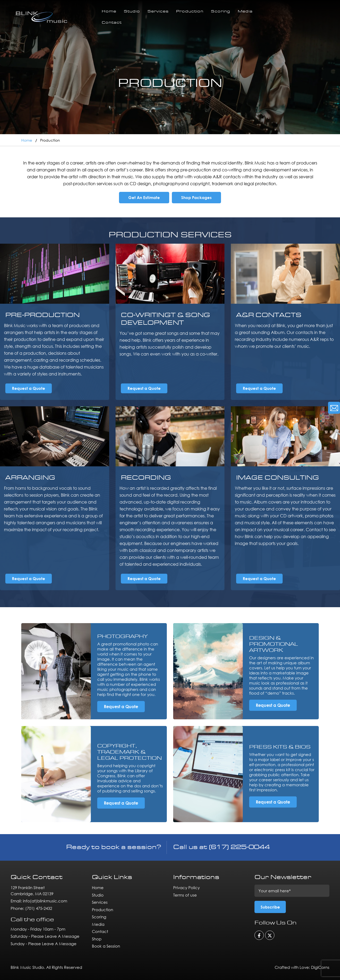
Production (190, 12)
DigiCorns (320, 967)
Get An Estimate (144, 197)
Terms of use (185, 895)
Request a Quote (29, 388)
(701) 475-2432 (39, 908)
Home (109, 12)
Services (158, 12)
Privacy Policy (186, 888)
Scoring (221, 12)
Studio (132, 12)
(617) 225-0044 (239, 847)
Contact (112, 23)
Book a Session (106, 946)
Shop (97, 939)
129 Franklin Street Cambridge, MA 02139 (32, 891)
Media (245, 12)
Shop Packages (196, 197)
